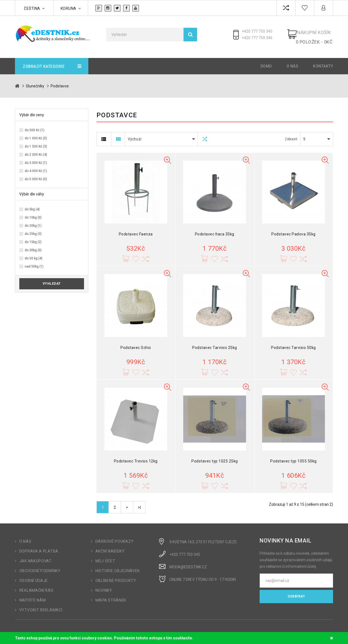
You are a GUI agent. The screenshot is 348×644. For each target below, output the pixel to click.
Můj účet (105, 557)
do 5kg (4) (32, 205)
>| (139, 503)
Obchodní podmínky (40, 566)
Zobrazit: (291, 135)
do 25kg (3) (33, 229)
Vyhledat (52, 279)
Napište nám (33, 596)
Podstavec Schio (136, 343)
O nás (293, 62)
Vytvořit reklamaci (41, 606)
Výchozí (135, 135)
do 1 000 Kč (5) (36, 134)
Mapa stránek (111, 596)
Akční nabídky (110, 547)
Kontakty (323, 62)
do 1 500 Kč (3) (36, 142)
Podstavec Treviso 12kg (136, 457)
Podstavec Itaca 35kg (215, 230)
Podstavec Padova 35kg (293, 230)
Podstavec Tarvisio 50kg (293, 343)
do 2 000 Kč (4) (36, 150)
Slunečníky (35, 82)
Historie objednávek (118, 566)
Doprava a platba (39, 547)
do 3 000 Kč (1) (36, 158)
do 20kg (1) (33, 221)
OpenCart (37, 630)
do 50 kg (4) (34, 254)
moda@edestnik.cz (188, 563)
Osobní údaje (34, 576)
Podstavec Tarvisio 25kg (215, 343)
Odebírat (296, 592)
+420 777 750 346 (260, 38)
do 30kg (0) (33, 246)
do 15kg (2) (33, 238)
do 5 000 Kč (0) (36, 175)
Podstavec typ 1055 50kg (293, 457)
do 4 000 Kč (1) (36, 167)
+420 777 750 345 (260, 31)
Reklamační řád (36, 586)
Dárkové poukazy (115, 537)
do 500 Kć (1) (35, 126)
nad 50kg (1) (34, 262)
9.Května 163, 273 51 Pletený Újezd (203, 538)
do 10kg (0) (33, 213)
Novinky (104, 586)
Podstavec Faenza (136, 230)
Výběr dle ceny (32, 111)
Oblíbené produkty (116, 576)
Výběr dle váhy (32, 190)
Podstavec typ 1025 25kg (215, 457)
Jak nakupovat (35, 557)
